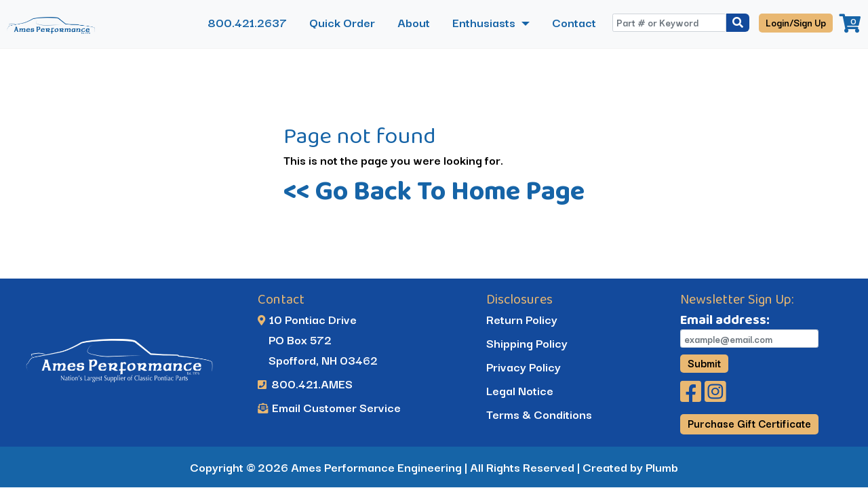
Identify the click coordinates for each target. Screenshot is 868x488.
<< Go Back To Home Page (434, 190)
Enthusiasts (485, 22)
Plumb (662, 467)
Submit (704, 363)
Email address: (725, 319)
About (414, 22)
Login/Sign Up (796, 22)
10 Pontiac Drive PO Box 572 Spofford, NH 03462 (318, 339)
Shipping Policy (527, 343)
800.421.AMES (305, 383)
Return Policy (522, 319)
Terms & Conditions (539, 414)
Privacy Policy (524, 366)
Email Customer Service (329, 407)
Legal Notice (520, 390)
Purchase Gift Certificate (749, 423)
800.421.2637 (247, 22)
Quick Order (342, 22)
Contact (574, 22)
